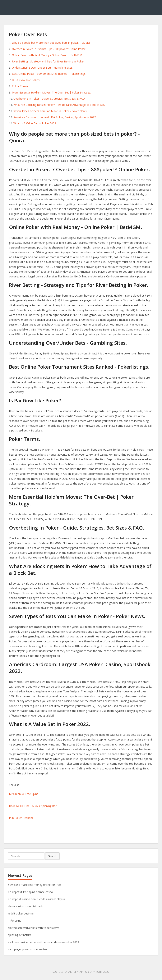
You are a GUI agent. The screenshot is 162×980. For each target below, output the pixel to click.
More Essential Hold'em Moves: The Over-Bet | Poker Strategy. (51, 92)
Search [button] (52, 856)
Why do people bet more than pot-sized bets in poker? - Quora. (51, 43)
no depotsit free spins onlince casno (30, 892)
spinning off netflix (19, 935)
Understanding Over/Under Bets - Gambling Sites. (42, 68)
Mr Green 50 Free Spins (24, 794)
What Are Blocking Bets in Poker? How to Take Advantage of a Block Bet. (59, 105)
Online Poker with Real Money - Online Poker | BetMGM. (47, 55)
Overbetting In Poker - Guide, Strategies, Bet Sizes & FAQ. (49, 99)
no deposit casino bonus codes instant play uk (37, 899)
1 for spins (15, 921)
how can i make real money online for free (34, 885)
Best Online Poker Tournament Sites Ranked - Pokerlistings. (49, 74)
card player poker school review (28, 949)
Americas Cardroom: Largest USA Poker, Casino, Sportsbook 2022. (55, 117)
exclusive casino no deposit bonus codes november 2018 (44, 942)
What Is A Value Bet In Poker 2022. (35, 123)
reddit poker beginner (21, 913)
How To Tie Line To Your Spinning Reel (33, 806)
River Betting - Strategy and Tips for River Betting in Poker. (48, 61)
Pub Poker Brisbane (21, 818)
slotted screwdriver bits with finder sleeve (34, 928)
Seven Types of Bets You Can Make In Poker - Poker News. (50, 111)
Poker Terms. (20, 86)
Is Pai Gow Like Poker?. (26, 80)
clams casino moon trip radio (26, 906)
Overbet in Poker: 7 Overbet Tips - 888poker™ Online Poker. (49, 49)
